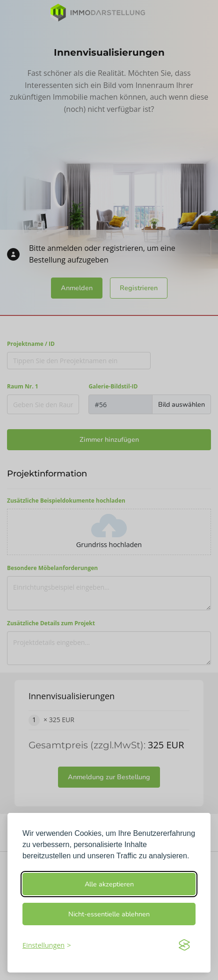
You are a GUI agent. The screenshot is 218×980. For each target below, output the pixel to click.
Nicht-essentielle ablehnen (109, 914)
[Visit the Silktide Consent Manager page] (184, 945)
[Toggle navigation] (199, 13)
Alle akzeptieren (109, 884)
